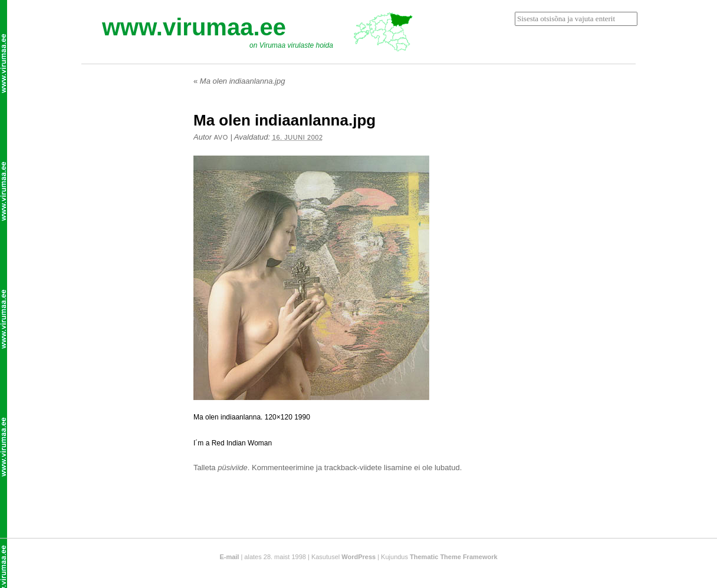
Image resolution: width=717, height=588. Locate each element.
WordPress (358, 557)
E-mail (229, 557)
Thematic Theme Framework (454, 557)
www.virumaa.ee (194, 27)
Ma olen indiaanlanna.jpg (239, 81)
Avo (221, 137)
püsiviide (233, 468)
